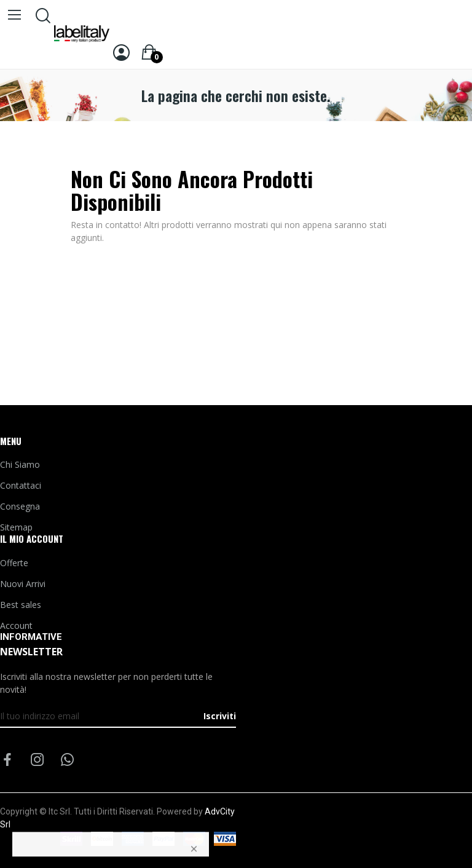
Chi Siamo (20, 464)
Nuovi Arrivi (23, 584)
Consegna (20, 506)
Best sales (21, 605)
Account (16, 625)
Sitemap (16, 527)
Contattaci (21, 485)
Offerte (14, 563)
